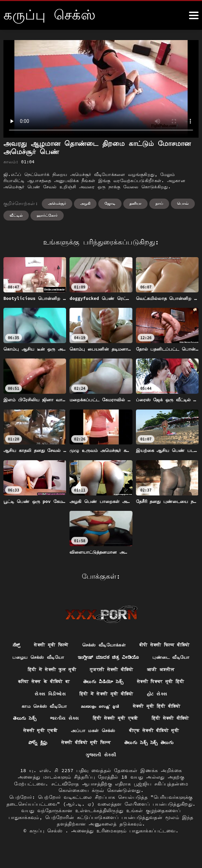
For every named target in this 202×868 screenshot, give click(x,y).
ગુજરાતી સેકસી (134, 771)
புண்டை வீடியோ (141, 670)
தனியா (135, 203)
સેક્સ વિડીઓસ (47, 708)
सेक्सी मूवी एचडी (98, 746)
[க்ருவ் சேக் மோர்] (194, 15)
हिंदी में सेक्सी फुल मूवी (48, 683)
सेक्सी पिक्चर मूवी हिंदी (165, 696)
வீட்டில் (16, 215)
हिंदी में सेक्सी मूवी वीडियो (106, 708)
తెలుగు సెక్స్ (48, 733)
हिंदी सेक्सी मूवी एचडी (142, 733)
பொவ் (183, 203)
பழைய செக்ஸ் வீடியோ (136, 658)
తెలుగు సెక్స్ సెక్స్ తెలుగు (78, 771)
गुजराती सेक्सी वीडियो (113, 683)
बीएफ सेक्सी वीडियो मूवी (50, 759)
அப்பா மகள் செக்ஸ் (154, 746)
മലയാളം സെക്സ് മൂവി (99, 721)
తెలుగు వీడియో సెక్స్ (104, 696)
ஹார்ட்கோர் (47, 215)
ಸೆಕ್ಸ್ (45, 645)
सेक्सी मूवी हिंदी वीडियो (160, 721)
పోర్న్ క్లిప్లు (101, 759)
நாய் (159, 203)
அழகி (85, 203)
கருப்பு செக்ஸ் (47, 847)
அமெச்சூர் (57, 203)
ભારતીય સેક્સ (89, 733)
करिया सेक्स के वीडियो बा (40, 696)
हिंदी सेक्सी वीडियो (45, 746)
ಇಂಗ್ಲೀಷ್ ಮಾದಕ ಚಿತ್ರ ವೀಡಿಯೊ (74, 670)
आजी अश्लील (165, 683)
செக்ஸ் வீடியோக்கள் (137, 645)
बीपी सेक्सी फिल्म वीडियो (66, 658)
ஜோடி (110, 203)
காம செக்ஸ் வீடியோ (40, 721)
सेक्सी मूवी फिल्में (81, 645)
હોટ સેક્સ (161, 708)
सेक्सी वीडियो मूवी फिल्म (152, 759)
